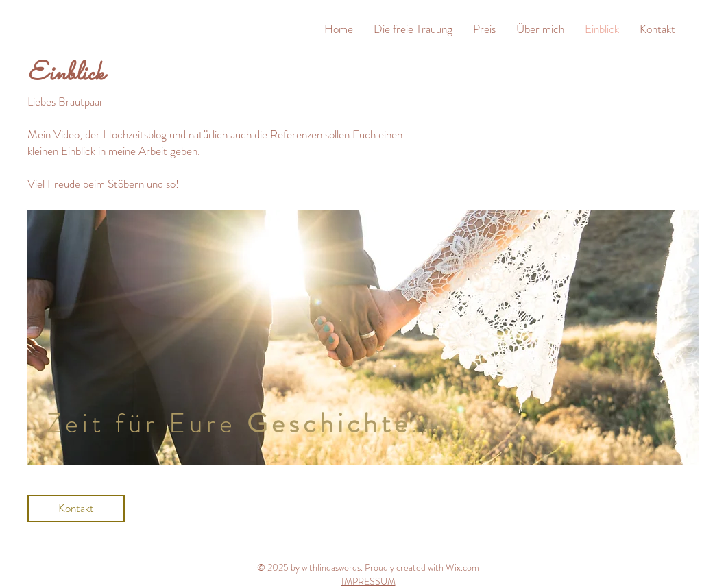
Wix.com (462, 567)
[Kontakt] (76, 509)
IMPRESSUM (368, 581)
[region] (363, 338)
